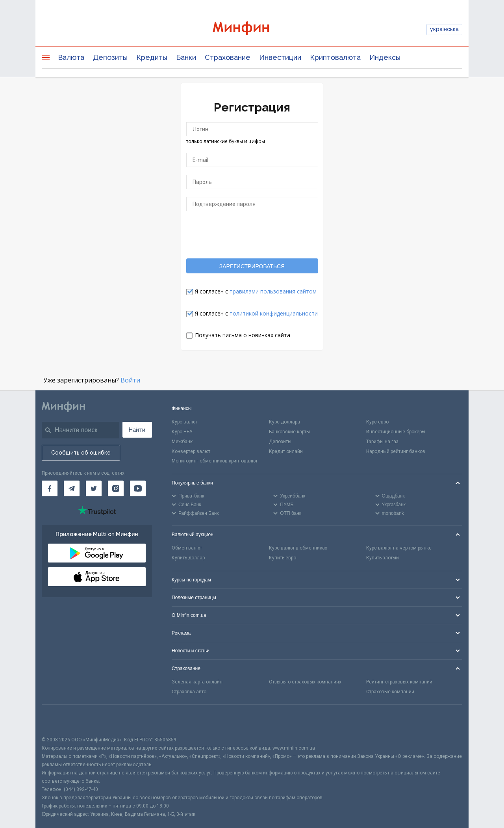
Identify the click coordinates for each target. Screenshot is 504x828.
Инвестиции (280, 57)
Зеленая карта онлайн (197, 682)
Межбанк (182, 442)
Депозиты (110, 57)
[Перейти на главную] (252, 29)
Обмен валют (187, 548)
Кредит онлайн (286, 451)
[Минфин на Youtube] (138, 488)
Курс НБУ (182, 432)
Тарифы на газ (382, 442)
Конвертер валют (191, 451)
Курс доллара (284, 422)
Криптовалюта (335, 57)
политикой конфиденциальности (274, 313)
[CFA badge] (59, 720)
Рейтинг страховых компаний (399, 682)
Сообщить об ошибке (81, 453)
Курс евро (377, 422)
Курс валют (184, 422)
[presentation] (252, 234)
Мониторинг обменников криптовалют (215, 461)
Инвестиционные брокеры (396, 432)
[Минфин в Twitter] (94, 488)
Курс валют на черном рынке (399, 548)
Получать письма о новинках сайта (243, 335)
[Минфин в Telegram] (72, 488)
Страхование (228, 57)
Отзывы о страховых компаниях (305, 682)
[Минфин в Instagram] (116, 488)
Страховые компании (390, 692)
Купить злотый (383, 558)
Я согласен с (256, 291)
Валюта (71, 57)
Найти (137, 430)
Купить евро (283, 558)
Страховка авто (189, 692)
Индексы (385, 57)
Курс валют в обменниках (298, 548)
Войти (130, 380)
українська (444, 29)
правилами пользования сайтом (273, 291)
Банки (186, 57)
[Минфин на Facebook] (50, 488)
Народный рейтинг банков (396, 451)
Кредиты (152, 57)
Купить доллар (188, 558)
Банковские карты (289, 432)
